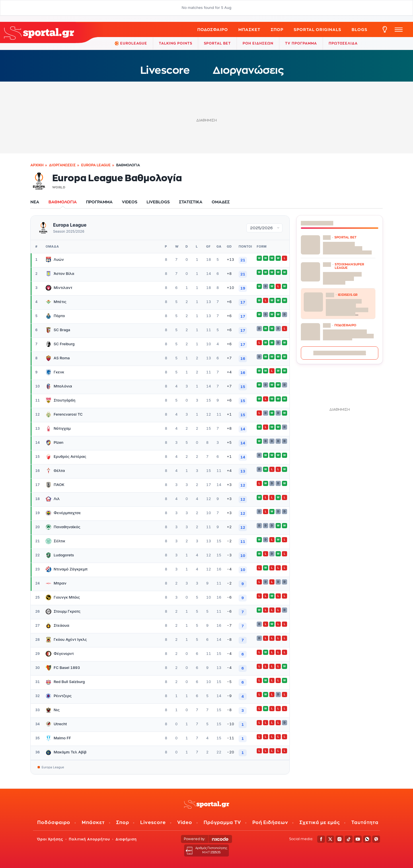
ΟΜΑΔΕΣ (221, 202)
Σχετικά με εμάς (320, 822)
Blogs (360, 29)
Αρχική (37, 165)
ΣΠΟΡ (277, 29)
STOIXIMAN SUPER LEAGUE (349, 266)
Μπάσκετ (249, 29)
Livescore (165, 70)
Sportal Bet (217, 43)
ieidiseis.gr (348, 295)
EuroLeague (131, 43)
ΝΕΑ (35, 202)
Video (185, 822)
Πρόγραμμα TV (222, 822)
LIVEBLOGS (158, 202)
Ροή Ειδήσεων (270, 822)
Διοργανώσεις (248, 70)
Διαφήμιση (126, 839)
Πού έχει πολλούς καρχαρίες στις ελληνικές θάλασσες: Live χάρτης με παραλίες (347, 307)
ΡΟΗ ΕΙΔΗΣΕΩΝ (258, 43)
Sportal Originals (317, 29)
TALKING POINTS (176, 43)
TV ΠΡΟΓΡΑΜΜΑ (301, 43)
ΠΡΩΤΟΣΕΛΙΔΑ (343, 43)
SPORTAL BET (345, 237)
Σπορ (123, 822)
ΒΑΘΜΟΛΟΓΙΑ (63, 202)
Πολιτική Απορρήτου (89, 839)
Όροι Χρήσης (50, 839)
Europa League (96, 165)
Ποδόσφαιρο (213, 29)
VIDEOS (130, 202)
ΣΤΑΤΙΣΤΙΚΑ (191, 202)
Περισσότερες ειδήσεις (340, 353)
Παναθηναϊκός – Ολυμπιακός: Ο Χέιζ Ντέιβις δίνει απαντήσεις (347, 248)
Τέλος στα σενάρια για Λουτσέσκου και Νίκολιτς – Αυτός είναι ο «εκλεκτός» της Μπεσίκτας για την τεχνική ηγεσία (349, 338)
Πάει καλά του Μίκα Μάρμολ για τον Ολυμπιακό (342, 278)
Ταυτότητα (365, 822)
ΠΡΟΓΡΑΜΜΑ (99, 202)
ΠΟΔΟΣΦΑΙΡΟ (345, 325)
